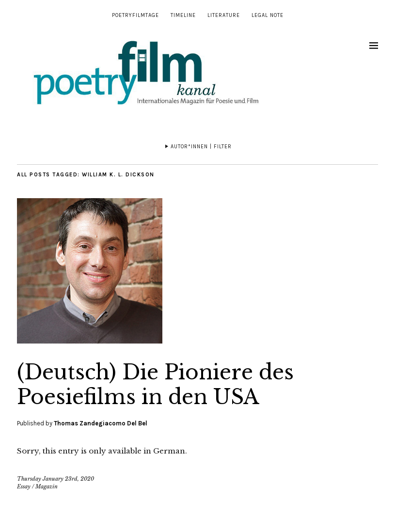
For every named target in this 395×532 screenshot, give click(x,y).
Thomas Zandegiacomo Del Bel (101, 423)
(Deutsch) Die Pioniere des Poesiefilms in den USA (155, 384)
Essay (24, 486)
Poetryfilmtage (135, 15)
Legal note (268, 15)
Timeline (183, 15)
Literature (224, 15)
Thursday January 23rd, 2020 (55, 479)
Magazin (47, 486)
